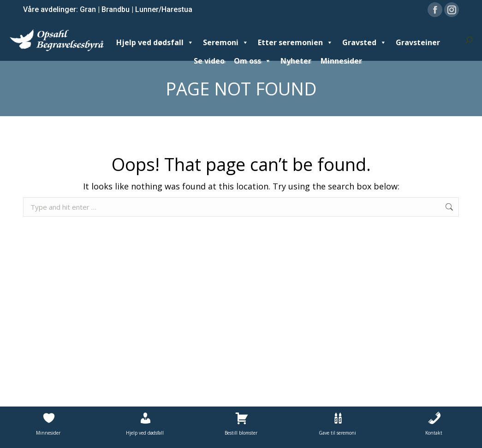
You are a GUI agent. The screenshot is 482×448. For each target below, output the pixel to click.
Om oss (253, 61)
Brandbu (116, 9)
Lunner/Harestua (164, 9)
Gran (88, 9)
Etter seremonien (295, 42)
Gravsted (364, 42)
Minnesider (341, 61)
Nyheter (296, 61)
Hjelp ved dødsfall (155, 42)
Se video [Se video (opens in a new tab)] (209, 61)
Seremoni (226, 42)
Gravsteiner (418, 42)
